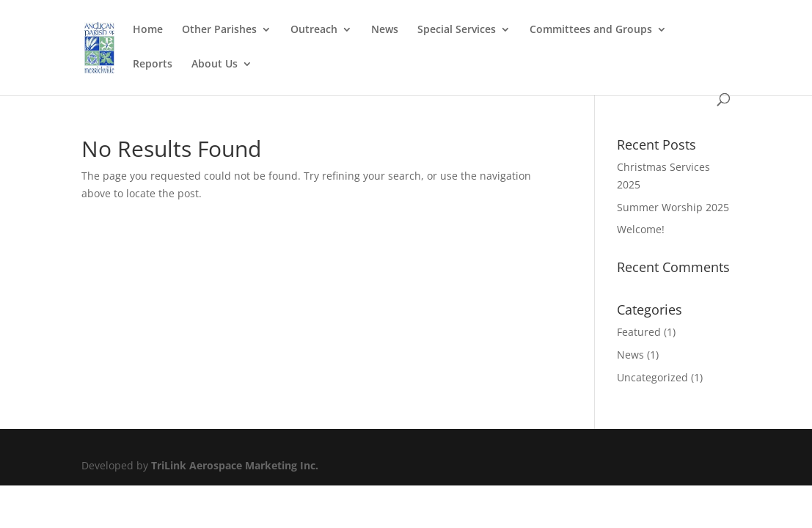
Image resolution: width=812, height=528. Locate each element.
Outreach (314, 30)
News (385, 30)
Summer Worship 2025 (673, 207)
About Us (215, 65)
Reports (153, 65)
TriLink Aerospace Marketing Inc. (235, 465)
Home (148, 30)
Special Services (457, 30)
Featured (639, 332)
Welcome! (641, 229)
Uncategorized (652, 377)
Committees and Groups (591, 30)
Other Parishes (219, 30)
